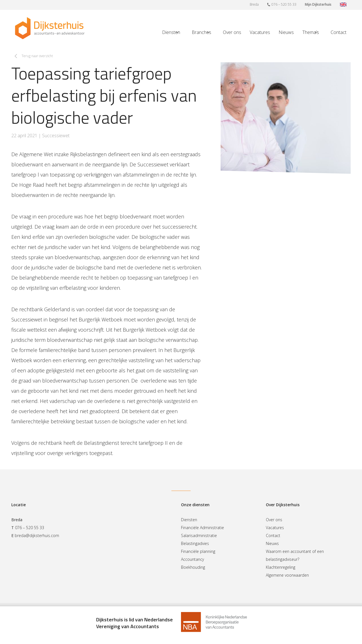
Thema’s (311, 32)
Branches (202, 32)
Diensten (171, 32)
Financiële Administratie (202, 528)
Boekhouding (193, 567)
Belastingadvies (195, 543)
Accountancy (192, 559)
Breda (254, 4)
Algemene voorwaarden (287, 575)
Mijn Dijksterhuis (318, 4)
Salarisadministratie (199, 535)
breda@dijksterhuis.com (37, 535)
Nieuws (286, 32)
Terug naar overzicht (37, 56)
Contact (339, 32)
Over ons (232, 32)
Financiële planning (198, 551)
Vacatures (260, 32)
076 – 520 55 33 (282, 4)
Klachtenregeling (281, 567)
